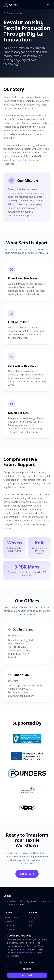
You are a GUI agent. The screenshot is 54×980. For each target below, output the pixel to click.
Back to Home (13, 13)
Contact (33, 926)
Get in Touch (27, 874)
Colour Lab (9, 926)
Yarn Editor (9, 922)
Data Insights (10, 930)
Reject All (27, 969)
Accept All (27, 975)
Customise (27, 962)
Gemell (7, 896)
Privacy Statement (25, 953)
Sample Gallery (11, 917)
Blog (32, 922)
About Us (34, 917)
